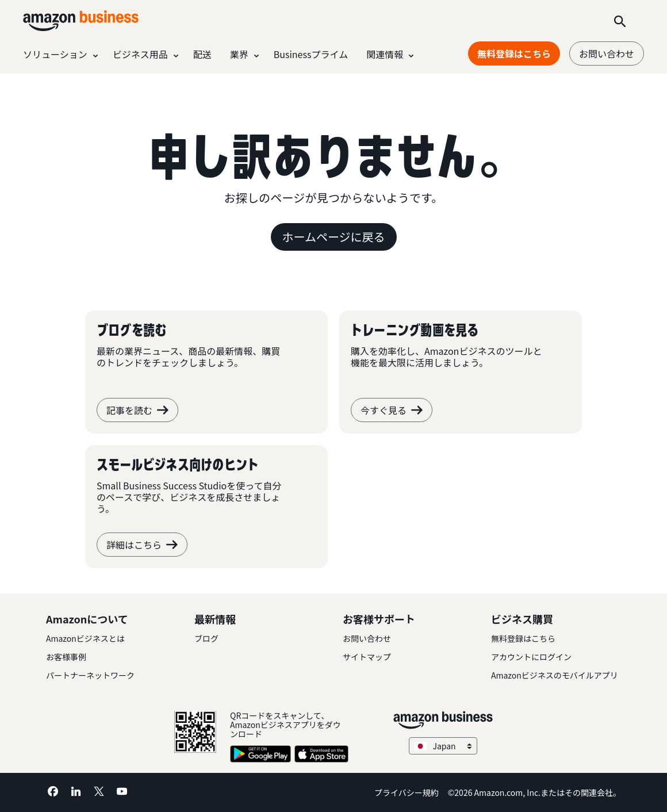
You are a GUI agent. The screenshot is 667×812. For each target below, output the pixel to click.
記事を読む (137, 410)
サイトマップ (367, 657)
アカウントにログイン (531, 657)
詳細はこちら (142, 545)
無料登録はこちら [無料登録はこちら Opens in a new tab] (514, 53)
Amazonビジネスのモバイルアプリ (555, 675)
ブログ (206, 638)
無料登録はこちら (523, 638)
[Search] (620, 21)
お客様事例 (66, 657)
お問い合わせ (607, 53)
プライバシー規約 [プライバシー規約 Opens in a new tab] (407, 792)
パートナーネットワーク (90, 675)
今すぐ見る (392, 410)
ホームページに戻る (334, 237)
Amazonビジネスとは (85, 638)
